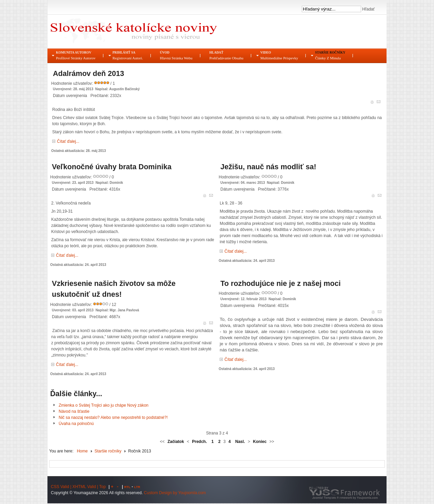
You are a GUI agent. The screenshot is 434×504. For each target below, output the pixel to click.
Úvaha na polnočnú (76, 424)
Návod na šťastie (74, 411)
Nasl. (240, 442)
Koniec (260, 442)
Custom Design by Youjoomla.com (175, 493)
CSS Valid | (62, 487)
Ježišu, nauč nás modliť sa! (268, 167)
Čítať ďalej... (68, 141)
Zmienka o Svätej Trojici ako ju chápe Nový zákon (104, 405)
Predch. (199, 442)
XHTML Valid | (86, 487)
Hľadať (368, 9)
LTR (137, 487)
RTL (127, 487)
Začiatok (176, 442)
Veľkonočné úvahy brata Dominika (112, 167)
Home (82, 451)
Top (103, 487)
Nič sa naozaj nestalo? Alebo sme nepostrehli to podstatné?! (113, 418)
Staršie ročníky (108, 451)
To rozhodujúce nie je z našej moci (281, 283)
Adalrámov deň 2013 (88, 73)
